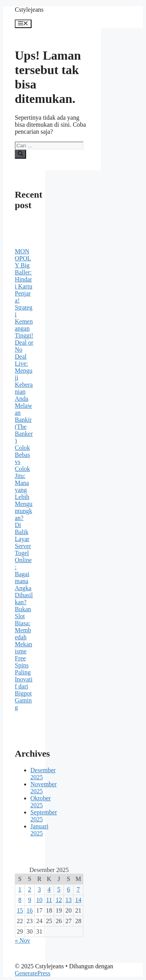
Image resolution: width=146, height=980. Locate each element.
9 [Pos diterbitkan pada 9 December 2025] (30, 900)
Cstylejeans (29, 10)
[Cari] (20, 154)
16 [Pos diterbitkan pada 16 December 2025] (30, 910)
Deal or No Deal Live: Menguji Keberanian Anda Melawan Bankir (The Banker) (24, 392)
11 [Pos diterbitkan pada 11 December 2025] (49, 900)
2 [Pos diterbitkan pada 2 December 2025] (30, 889)
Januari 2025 (39, 830)
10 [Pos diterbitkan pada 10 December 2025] (39, 900)
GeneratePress (33, 973)
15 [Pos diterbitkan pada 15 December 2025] (20, 910)
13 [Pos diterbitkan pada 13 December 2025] (69, 900)
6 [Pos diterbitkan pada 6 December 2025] (69, 889)
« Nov (23, 940)
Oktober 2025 (40, 802)
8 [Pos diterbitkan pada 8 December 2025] (20, 900)
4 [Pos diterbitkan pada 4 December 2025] (49, 889)
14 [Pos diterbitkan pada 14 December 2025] (78, 900)
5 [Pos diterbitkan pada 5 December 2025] (59, 889)
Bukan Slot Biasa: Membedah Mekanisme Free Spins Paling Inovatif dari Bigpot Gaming (24, 658)
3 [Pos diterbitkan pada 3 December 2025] (39, 889)
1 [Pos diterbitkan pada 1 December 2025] (20, 889)
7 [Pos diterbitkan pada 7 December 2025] (78, 889)
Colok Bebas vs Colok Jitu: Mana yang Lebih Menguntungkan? (24, 483)
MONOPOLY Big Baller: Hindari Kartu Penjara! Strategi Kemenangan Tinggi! (24, 293)
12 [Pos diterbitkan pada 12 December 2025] (59, 900)
